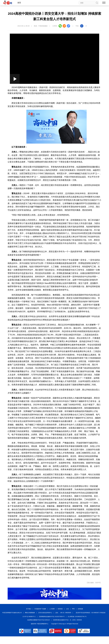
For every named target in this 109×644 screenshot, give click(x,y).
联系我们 (60, 609)
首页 (19, 3)
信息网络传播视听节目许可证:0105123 (38, 620)
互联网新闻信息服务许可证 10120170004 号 (52, 617)
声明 (73, 609)
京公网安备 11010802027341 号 (77, 617)
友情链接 (80, 609)
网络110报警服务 (30, 613)
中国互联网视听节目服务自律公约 (12, 613)
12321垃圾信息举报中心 (45, 613)
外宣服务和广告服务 (40, 609)
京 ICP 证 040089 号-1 (29, 617)
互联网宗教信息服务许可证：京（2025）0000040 (67, 620)
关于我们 (29, 609)
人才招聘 (52, 609)
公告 (67, 609)
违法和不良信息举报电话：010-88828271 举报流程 (91, 613)
